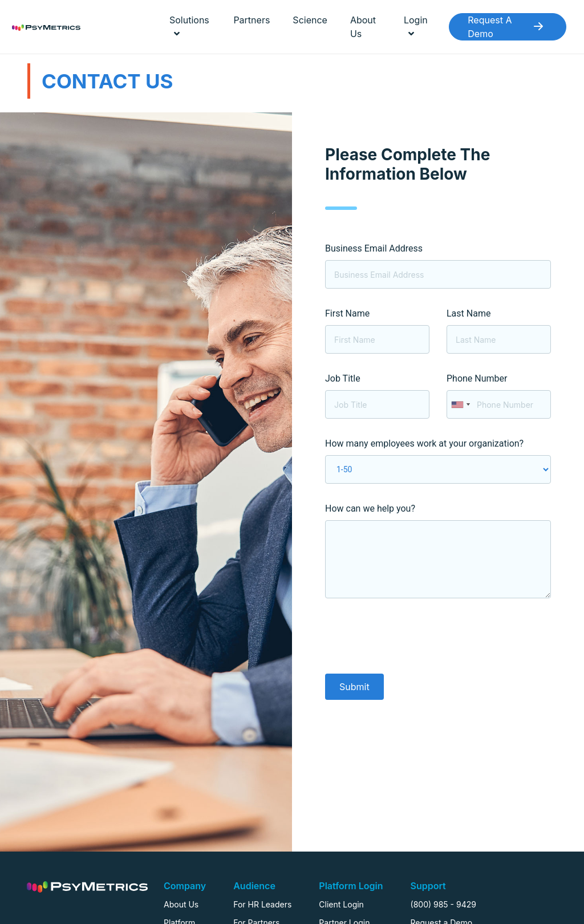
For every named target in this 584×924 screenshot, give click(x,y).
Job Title (343, 378)
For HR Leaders (262, 904)
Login (416, 26)
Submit (354, 687)
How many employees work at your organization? (424, 443)
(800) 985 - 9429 (443, 904)
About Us (363, 27)
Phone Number (477, 378)
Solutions (189, 26)
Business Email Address (374, 248)
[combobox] (460, 404)
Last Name (469, 313)
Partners (252, 20)
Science (310, 20)
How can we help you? (370, 508)
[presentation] (412, 638)
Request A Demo (508, 27)
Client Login (341, 904)
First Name (347, 313)
